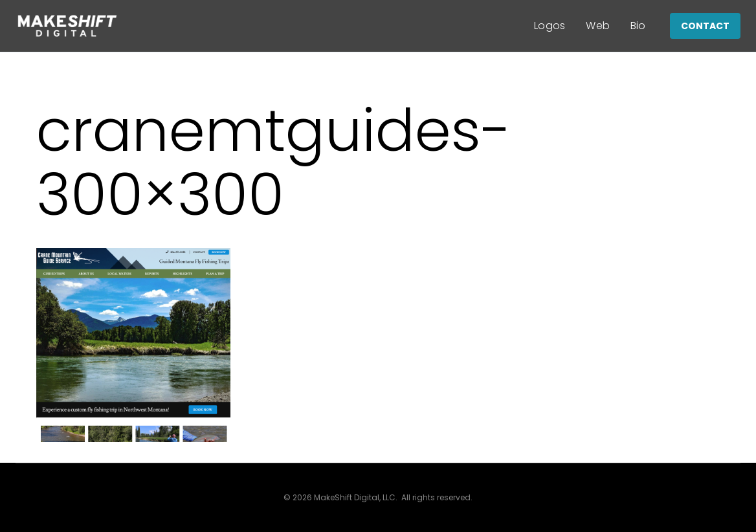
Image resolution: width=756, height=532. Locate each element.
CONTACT (705, 26)
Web (598, 26)
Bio (638, 26)
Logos (550, 26)
